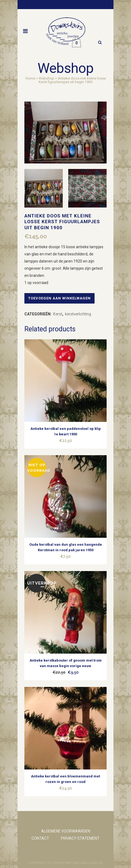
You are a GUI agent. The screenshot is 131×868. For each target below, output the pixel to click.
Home (30, 78)
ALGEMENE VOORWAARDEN (66, 831)
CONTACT (40, 838)
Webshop (46, 78)
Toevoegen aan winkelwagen (59, 298)
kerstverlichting (78, 314)
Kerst (58, 314)
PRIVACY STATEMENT (80, 838)
